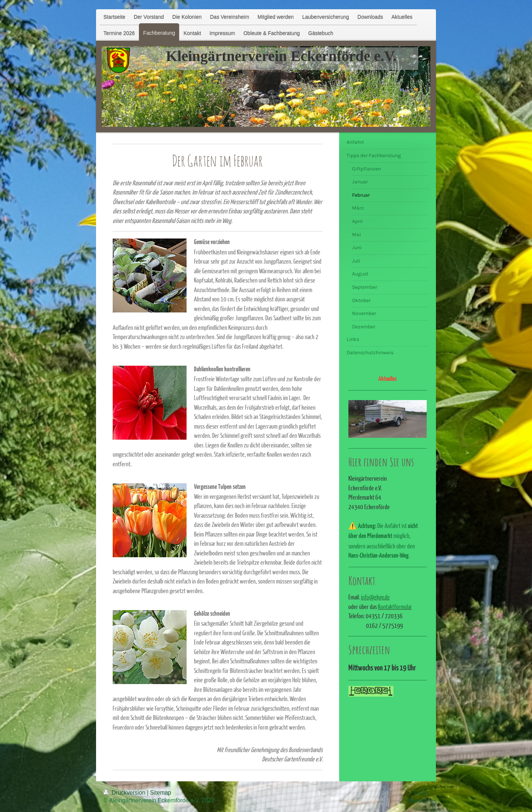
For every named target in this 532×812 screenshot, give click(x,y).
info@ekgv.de (375, 597)
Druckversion (125, 793)
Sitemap (161, 793)
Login (422, 793)
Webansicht (418, 800)
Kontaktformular (395, 607)
